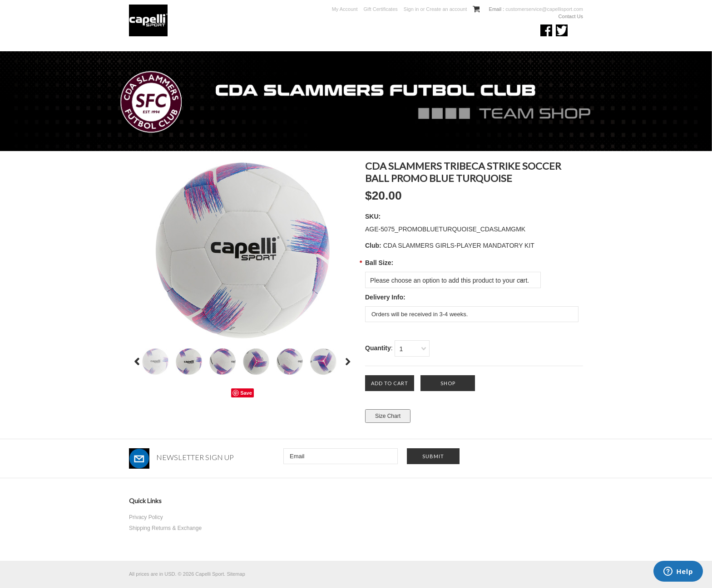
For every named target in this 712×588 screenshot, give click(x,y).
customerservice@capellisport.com (544, 9)
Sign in (411, 9)
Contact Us (571, 16)
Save (246, 393)
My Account (345, 9)
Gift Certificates (381, 9)
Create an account (446, 9)
